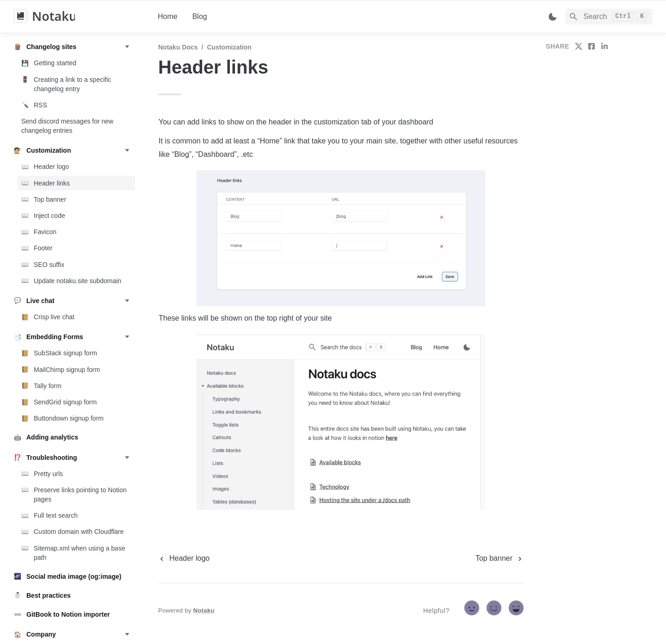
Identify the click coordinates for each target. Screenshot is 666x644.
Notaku (204, 610)
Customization (229, 47)
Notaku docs (178, 47)
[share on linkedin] (604, 46)
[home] (78, 17)
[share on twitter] (579, 46)
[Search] (609, 17)
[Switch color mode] (553, 17)
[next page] (499, 558)
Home (168, 16)
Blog (200, 16)
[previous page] (184, 558)
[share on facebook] (592, 46)
